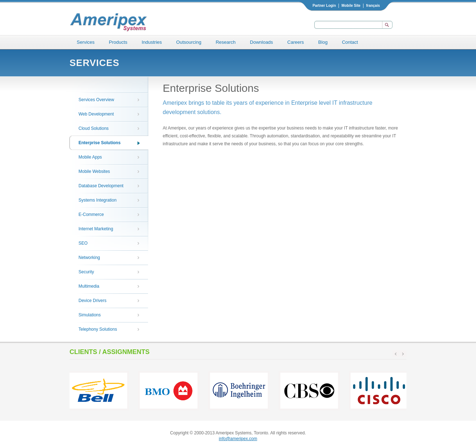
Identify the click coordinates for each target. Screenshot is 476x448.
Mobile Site (351, 6)
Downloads (261, 42)
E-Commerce (91, 214)
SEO (83, 243)
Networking (89, 258)
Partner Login (324, 6)
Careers (296, 42)
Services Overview (96, 100)
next (403, 354)
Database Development (101, 186)
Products (118, 42)
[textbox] (347, 25)
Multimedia (89, 286)
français (373, 6)
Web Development (96, 114)
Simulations (90, 315)
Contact (350, 42)
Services (86, 42)
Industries (152, 42)
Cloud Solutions (94, 128)
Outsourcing (189, 42)
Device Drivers (92, 301)
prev (396, 354)
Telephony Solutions (98, 329)
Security (86, 272)
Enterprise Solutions (99, 143)
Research (226, 42)
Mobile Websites (94, 171)
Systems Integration (97, 200)
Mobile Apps (90, 157)
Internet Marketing (96, 229)
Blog (323, 42)
